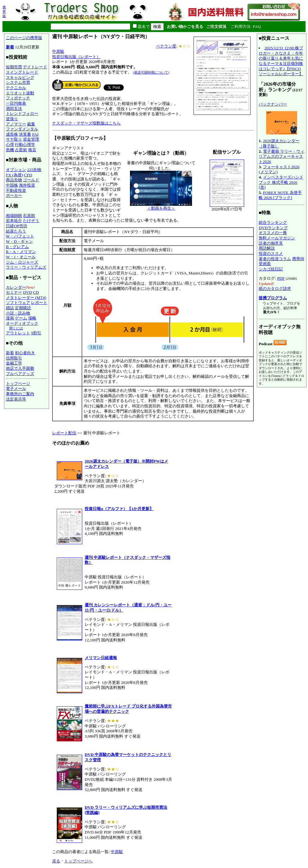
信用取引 (14, 358)
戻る (56, 861)
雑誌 (10, 308)
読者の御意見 (271, 243)
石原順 (29, 216)
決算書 (25, 134)
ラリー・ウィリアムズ (26, 267)
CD (36, 292)
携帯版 (4, 11)
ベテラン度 (166, 46)
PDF (281, 278)
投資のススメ (271, 253)
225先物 (34, 170)
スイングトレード (22, 72)
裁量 (31, 124)
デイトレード (35, 67)
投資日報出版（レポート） (76, 57)
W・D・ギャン (19, 241)
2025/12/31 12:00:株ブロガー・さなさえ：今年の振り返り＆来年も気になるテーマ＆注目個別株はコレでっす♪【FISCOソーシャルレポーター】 (281, 61)
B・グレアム (17, 247)
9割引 (36, 333)
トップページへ (78, 861)
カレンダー (16, 287)
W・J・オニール (21, 257)
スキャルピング (20, 77)
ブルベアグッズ (20, 374)
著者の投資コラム (275, 259)
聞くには (16, 328)
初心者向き (25, 353)
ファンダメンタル (22, 129)
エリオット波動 (20, 93)
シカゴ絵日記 (271, 269)
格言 (32, 150)
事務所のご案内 (20, 394)
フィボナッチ (18, 98)
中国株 (12, 185)
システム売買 (18, 82)
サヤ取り (14, 139)
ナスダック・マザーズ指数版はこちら (86, 123)
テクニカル (16, 88)
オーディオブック (22, 323)
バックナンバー (273, 104)
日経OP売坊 (17, 226)
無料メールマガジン (277, 238)
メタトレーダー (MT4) (26, 298)
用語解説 (267, 248)
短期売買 (14, 67)
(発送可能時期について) (151, 72)
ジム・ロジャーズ (22, 262)
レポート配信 (64, 433)
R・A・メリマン (21, 252)
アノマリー (16, 124)
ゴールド (31, 180)
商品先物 (14, 180)
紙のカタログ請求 (275, 289)
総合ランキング (273, 222)
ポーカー (14, 195)
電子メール (16, 389)
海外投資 (27, 185)
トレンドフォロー (22, 113)
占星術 (21, 150)
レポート (39, 303)
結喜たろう (16, 231)
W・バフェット (20, 236)
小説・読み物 (18, 313)
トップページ (18, 384)
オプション (16, 170)
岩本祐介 (14, 221)
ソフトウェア (18, 303)
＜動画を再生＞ (161, 206)
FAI (36, 134)
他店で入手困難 (20, 368)
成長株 (12, 134)
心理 (10, 145)
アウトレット (18, 333)
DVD (27, 292)
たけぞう (31, 221)
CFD (28, 175)
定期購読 (23, 308)
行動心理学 (25, 145)
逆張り (12, 119)
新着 (10, 47)
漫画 (10, 318)
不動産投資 (16, 190)
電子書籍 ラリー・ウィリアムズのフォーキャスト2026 (281, 156)
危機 (10, 150)
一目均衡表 (16, 103)
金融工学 (14, 363)
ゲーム (21, 318)
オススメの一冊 (273, 233)
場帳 (32, 318)
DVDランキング (273, 228)
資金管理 (31, 139)
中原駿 (58, 51)
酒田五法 (14, 108)
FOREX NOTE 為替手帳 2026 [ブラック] (280, 195)
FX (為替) (14, 175)
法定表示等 (16, 399)
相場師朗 (14, 216)
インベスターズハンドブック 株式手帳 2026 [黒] (281, 182)
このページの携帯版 (24, 38)
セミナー (14, 292)
